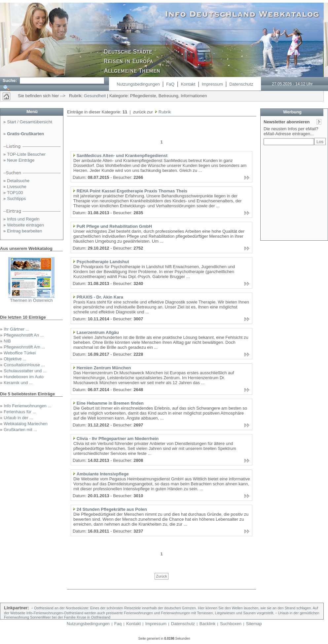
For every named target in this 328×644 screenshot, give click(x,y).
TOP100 (15, 193)
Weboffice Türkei (20, 353)
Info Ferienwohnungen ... (27, 406)
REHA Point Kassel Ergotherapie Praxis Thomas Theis (132, 191)
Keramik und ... (18, 383)
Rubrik (164, 112)
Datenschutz (241, 84)
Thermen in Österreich (31, 300)
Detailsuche (18, 181)
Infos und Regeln (23, 219)
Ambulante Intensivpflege (103, 474)
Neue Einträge (21, 160)
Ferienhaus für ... (20, 412)
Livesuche (17, 187)
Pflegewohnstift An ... (24, 335)
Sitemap (254, 624)
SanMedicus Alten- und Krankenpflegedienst (122, 156)
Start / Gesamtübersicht (30, 122)
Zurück (162, 576)
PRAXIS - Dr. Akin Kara (100, 297)
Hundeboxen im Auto (24, 377)
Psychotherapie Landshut (103, 262)
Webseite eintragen (25, 225)
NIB (7, 341)
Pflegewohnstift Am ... (24, 347)
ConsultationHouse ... (24, 365)
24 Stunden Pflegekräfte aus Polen (112, 509)
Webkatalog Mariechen (26, 424)
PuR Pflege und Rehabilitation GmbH (114, 226)
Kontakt (188, 84)
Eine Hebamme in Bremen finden (110, 403)
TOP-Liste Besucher (26, 154)
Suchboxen (231, 624)
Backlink (207, 624)
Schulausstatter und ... (25, 371)
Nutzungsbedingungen (138, 84)
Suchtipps (16, 199)
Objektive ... (15, 359)
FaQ (170, 84)
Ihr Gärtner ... (16, 329)
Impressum (212, 84)
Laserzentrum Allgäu (98, 332)
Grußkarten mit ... (20, 430)
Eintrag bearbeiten (24, 231)
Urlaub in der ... (18, 418)
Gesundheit (95, 96)
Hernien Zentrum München (104, 368)
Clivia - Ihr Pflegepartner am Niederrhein (118, 439)
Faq (118, 624)
